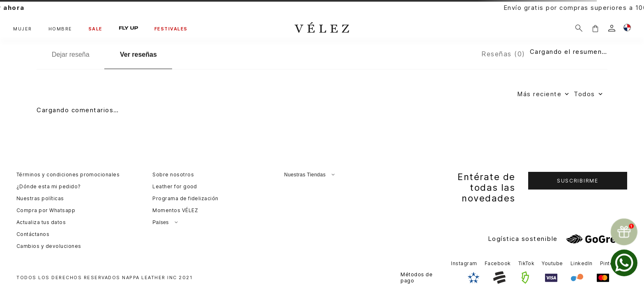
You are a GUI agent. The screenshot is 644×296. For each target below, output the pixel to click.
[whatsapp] (624, 263)
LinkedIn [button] (582, 263)
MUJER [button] (23, 29)
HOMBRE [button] (60, 29)
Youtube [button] (552, 263)
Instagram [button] (464, 263)
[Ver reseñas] (138, 55)
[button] (595, 28)
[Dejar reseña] (70, 55)
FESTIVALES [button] (171, 29)
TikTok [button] (527, 263)
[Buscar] (579, 28)
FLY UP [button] (129, 28)
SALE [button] (96, 29)
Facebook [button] (498, 263)
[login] (612, 28)
